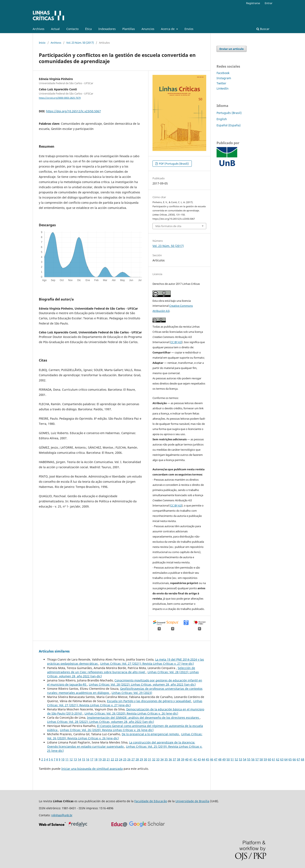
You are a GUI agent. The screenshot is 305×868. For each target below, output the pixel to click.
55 (249, 759)
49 (224, 759)
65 (290, 759)
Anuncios (148, 29)
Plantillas (129, 29)
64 (286, 759)
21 (108, 759)
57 (257, 759)
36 (170, 759)
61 (274, 759)
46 (212, 759)
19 (100, 759)
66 (294, 759)
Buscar (263, 29)
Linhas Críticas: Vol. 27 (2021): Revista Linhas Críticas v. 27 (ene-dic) (147, 664)
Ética (88, 29)
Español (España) (229, 125)
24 (121, 759)
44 (203, 759)
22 (112, 759)
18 (96, 759)
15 (83, 759)
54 (245, 759)
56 (253, 759)
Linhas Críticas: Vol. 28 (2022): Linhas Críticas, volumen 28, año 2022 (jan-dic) (142, 684)
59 (265, 759)
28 (137, 759)
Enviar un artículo (232, 49)
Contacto (72, 29)
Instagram (224, 78)
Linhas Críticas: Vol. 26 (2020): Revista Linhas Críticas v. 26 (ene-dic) (131, 713)
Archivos (39, 29)
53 (241, 759)
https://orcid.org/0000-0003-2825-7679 (60, 98)
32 (154, 759)
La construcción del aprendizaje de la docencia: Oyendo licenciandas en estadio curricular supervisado (121, 744)
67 (298, 759)
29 (141, 759)
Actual (55, 29)
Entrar (269, 3)
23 (117, 759)
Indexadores (107, 29)
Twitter (221, 83)
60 (269, 759)
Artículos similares (54, 651)
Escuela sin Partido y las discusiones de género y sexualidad (149, 701)
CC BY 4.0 (176, 342)
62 (278, 759)
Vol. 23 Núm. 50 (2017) (80, 43)
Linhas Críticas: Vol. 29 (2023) (132, 693)
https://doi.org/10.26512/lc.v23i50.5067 (73, 111)
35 (166, 759)
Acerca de (168, 29)
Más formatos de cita (168, 226)
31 (150, 759)
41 (191, 759)
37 (174, 759)
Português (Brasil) (229, 113)
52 (236, 759)
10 (63, 759)
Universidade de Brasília (192, 801)
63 (282, 759)
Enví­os (189, 29)
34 (162, 759)
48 (220, 759)
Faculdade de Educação (151, 801)
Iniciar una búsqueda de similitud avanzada (92, 769)
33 (158, 759)
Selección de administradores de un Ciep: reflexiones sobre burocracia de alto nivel (121, 670)
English (222, 119)
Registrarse (253, 3)
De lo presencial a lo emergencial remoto (151, 734)
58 (261, 759)
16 (88, 759)
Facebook (223, 73)
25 (125, 759)
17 (92, 759)
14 (79, 759)
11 (67, 759)
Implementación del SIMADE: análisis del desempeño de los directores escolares (143, 718)
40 (187, 759)
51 (232, 759)
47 (216, 759)
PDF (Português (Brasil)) (174, 164)
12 (71, 759)
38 (179, 759)
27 (133, 759)
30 (145, 759)
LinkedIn (223, 88)
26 (129, 759)
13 (75, 759)
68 (303, 759)
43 (199, 759)
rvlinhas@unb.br (62, 815)
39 (183, 759)
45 (207, 759)
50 (228, 759)
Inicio (42, 43)
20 (104, 759)
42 (195, 759)
